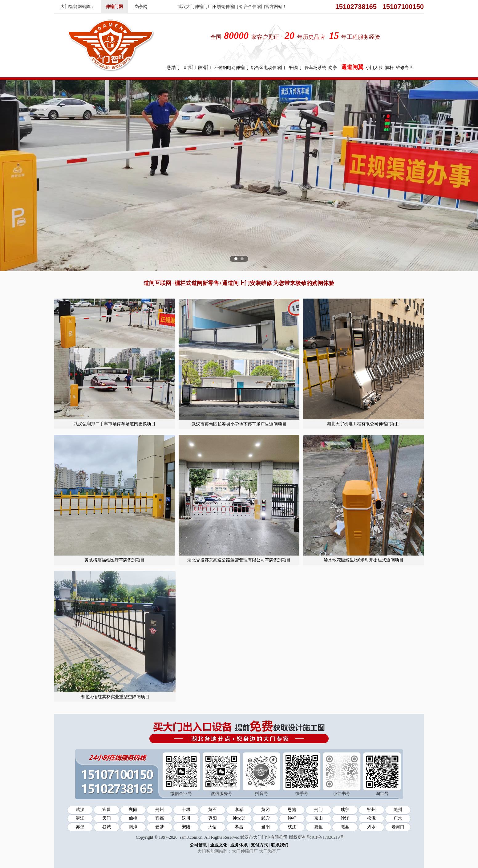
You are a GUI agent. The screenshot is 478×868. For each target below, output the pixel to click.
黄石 (213, 810)
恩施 (292, 810)
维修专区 (404, 68)
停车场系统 (315, 68)
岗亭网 (141, 7)
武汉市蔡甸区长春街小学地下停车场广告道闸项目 (239, 424)
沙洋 (345, 818)
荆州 (160, 810)
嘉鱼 (318, 827)
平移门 (295, 68)
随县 (345, 827)
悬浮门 (173, 68)
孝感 (239, 810)
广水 (398, 818)
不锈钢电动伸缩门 (231, 68)
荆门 (318, 810)
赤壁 (80, 827)
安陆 (186, 827)
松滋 (371, 818)
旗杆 (389, 68)
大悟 (213, 827)
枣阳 (213, 818)
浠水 (371, 827)
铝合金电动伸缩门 (268, 68)
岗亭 (333, 68)
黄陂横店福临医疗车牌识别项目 (115, 560)
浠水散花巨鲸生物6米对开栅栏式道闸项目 (364, 560)
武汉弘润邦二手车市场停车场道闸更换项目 (115, 424)
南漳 (133, 827)
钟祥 (292, 818)
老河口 (398, 827)
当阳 (265, 827)
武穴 (265, 818)
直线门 (189, 68)
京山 (318, 818)
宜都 (160, 818)
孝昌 (239, 827)
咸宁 (345, 810)
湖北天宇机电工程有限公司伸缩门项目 (363, 424)
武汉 (80, 810)
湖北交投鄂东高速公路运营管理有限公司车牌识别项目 (239, 560)
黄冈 (265, 810)
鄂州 (371, 810)
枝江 (292, 827)
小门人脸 (374, 68)
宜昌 (107, 810)
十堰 (186, 810)
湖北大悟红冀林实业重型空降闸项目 (115, 697)
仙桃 (133, 818)
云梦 (160, 827)
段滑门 (205, 68)
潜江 (80, 818)
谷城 (107, 827)
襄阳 (133, 810)
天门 (107, 818)
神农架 (239, 818)
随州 (398, 810)
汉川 (186, 818)
